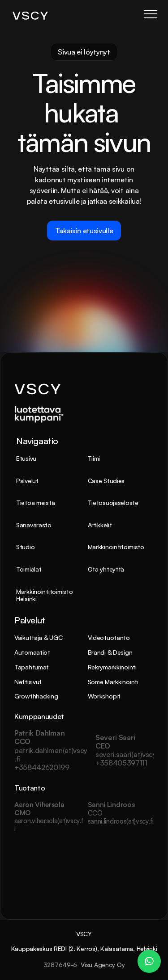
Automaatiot (32, 652)
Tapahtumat (32, 667)
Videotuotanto (109, 637)
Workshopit (104, 696)
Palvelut (27, 481)
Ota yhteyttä (106, 569)
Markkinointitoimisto (116, 547)
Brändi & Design (110, 652)
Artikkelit (100, 525)
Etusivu (26, 458)
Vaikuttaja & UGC (39, 637)
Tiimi (94, 458)
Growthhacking (36, 696)
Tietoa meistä (35, 503)
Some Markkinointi (113, 682)
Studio (25, 547)
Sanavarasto (34, 525)
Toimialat (29, 569)
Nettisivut (28, 682)
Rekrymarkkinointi (112, 667)
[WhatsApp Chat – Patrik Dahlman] (149, 961)
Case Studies (106, 481)
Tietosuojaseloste (113, 503)
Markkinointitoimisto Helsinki (45, 595)
